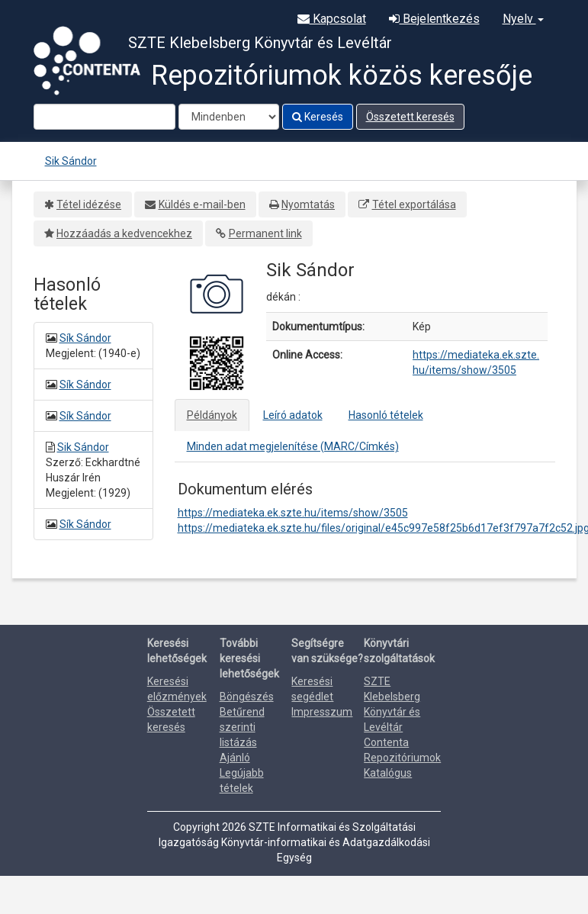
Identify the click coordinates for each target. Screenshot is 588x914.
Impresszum (322, 712)
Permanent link (265, 233)
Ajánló (235, 758)
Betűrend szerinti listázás (242, 727)
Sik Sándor (71, 161)
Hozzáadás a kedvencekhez (124, 233)
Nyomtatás (308, 204)
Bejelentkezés (434, 19)
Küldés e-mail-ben (202, 204)
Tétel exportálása (414, 204)
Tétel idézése (89, 204)
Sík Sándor (85, 338)
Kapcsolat (332, 19)
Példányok (212, 415)
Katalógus (388, 773)
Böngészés (247, 697)
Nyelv (523, 19)
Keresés (318, 117)
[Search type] (229, 117)
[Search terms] (104, 117)
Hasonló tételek (386, 415)
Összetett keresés (410, 117)
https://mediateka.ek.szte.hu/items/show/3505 (293, 513)
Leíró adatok (293, 415)
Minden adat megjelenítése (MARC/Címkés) (293, 446)
